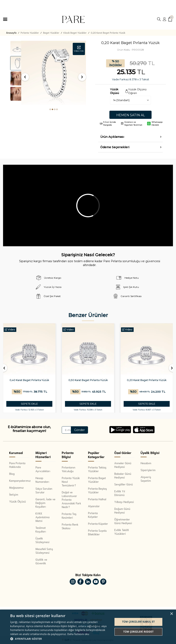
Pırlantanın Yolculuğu (69, 469)
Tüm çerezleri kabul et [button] (138, 622)
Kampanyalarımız (19, 481)
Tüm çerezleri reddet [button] (138, 632)
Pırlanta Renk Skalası (70, 526)
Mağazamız (16, 487)
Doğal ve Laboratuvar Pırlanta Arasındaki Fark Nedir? (71, 499)
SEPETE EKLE (60, 404)
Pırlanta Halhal (97, 499)
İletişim (14, 494)
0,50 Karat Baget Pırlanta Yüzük (119, 380)
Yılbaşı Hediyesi (124, 502)
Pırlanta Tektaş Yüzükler (97, 469)
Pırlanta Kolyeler (93, 515)
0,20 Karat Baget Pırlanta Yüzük (108, 33)
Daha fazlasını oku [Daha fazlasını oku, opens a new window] (78, 634)
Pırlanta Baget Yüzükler (97, 480)
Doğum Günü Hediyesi (122, 510)
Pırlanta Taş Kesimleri (69, 516)
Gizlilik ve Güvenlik (41, 561)
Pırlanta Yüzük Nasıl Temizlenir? (71, 482)
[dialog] (88, 627)
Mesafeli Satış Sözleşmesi (44, 551)
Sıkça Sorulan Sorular (44, 490)
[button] (50, 109)
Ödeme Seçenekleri (115, 147)
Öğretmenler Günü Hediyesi (123, 521)
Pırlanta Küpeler (98, 524)
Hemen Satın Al (131, 115)
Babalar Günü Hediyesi (123, 475)
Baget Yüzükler (51, 33)
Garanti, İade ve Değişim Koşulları (45, 503)
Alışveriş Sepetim (146, 479)
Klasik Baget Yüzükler (75, 33)
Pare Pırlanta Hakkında (17, 465)
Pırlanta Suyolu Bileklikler (97, 532)
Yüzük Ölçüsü (18, 501)
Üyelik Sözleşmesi (42, 540)
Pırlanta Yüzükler (30, 33)
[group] (54, 73)
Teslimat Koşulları (41, 529)
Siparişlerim (148, 470)
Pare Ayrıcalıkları (43, 469)
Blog (12, 474)
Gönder (79, 430)
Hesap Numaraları (42, 480)
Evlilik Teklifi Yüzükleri (122, 532)
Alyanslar (94, 506)
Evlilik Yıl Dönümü (120, 493)
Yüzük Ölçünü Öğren (137, 91)
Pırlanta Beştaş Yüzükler (97, 490)
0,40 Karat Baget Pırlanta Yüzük (60, 380)
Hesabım (146, 463)
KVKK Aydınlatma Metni (42, 517)
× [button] (171, 614)
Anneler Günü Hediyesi (123, 465)
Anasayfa (11, 33)
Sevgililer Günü (124, 484)
